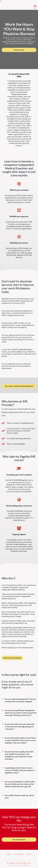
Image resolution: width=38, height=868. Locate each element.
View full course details (12, 658)
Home (9, 854)
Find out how (19, 50)
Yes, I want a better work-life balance (19, 386)
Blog (29, 854)
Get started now (19, 840)
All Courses (19, 854)
